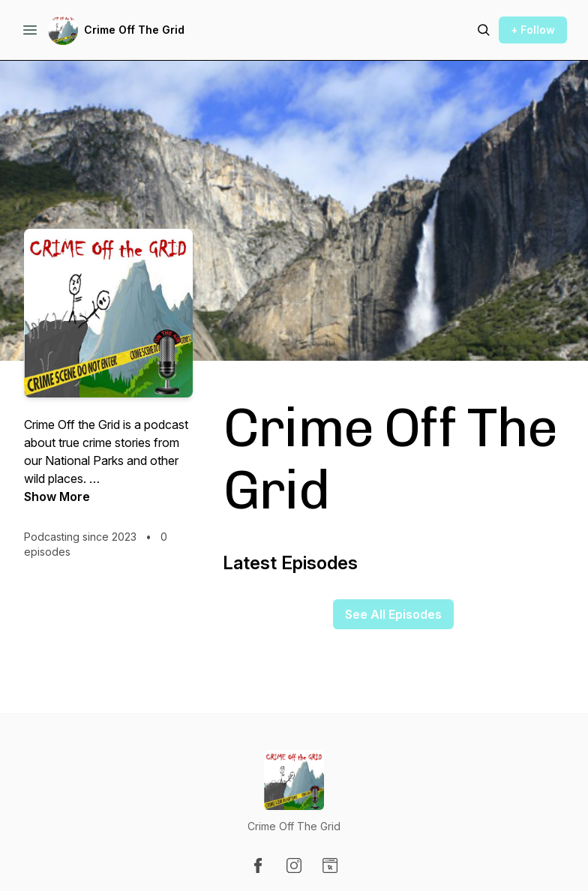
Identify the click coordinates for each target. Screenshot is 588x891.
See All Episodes (393, 614)
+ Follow (533, 30)
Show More (57, 496)
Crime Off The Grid (134, 30)
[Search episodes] (484, 30)
